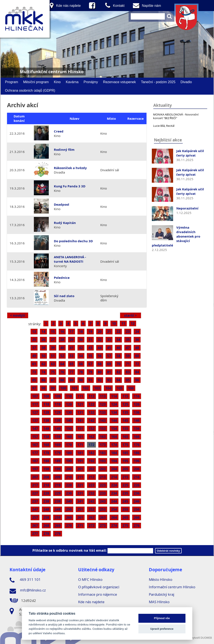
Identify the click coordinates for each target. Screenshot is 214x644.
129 (58, 412)
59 (128, 356)
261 (80, 517)
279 (58, 534)
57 (109, 356)
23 (128, 332)
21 (109, 332)
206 (137, 469)
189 (58, 461)
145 (125, 420)
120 (69, 404)
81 (109, 372)
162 (91, 437)
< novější (18, 315)
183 (103, 453)
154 (114, 429)
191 (80, 461)
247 (35, 509)
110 (69, 396)
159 (58, 437)
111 (80, 396)
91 (90, 380)
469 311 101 (25, 580)
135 (125, 412)
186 (137, 453)
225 (125, 485)
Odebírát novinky (168, 551)
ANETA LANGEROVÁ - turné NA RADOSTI (70, 259)
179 (58, 453)
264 (114, 517)
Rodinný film (64, 150)
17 (72, 332)
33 (109, 340)
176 (137, 445)
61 (34, 364)
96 (137, 380)
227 (35, 493)
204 (114, 469)
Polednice (62, 278)
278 (46, 534)
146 (137, 420)
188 (46, 461)
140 (69, 420)
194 (114, 461)
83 (128, 372)
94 (118, 380)
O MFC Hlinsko (90, 579)
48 (137, 348)
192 (91, 461)
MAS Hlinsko (159, 602)
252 (91, 509)
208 (46, 477)
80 (100, 372)
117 (35, 404)
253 (103, 509)
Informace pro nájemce (98, 594)
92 (100, 380)
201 (80, 469)
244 (114, 501)
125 (125, 404)
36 (137, 340)
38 (43, 348)
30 (81, 340)
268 (46, 526)
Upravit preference (162, 629)
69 (109, 364)
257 (35, 517)
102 (86, 388)
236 (137, 493)
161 (80, 437)
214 (114, 477)
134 (114, 412)
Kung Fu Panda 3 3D (70, 186)
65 (72, 364)
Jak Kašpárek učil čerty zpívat (190, 153)
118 (46, 404)
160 (69, 437)
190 (69, 461)
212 (91, 477)
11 (123, 323)
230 (69, 493)
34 (118, 340)
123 (103, 404)
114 (114, 396)
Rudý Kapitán (65, 223)
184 (114, 453)
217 (35, 485)
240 (69, 501)
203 (103, 469)
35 (128, 340)
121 (80, 404)
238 (46, 501)
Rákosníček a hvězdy (70, 168)
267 (35, 526)
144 (114, 420)
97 (34, 388)
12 (133, 323)
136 (137, 412)
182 (91, 453)
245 (125, 501)
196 (137, 461)
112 (91, 396)
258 (46, 517)
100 (63, 388)
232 (91, 493)
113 (103, 396)
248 (46, 509)
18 (81, 332)
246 (137, 501)
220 (69, 485)
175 (125, 445)
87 (53, 380)
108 (46, 396)
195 (125, 461)
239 (58, 501)
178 (46, 453)
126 (137, 404)
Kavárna (72, 82)
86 (43, 380)
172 (91, 445)
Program (12, 82)
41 (72, 348)
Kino (57, 82)
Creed (59, 131)
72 (137, 364)
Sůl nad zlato (64, 296)
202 (91, 469)
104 (108, 388)
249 (58, 509)
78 (81, 372)
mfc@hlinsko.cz (28, 591)
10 (114, 323)
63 (53, 364)
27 (53, 340)
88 (62, 380)
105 (120, 388)
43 (90, 348)
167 (35, 445)
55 (90, 356)
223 (103, 485)
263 (103, 517)
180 (69, 453)
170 (69, 445)
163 (103, 437)
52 (62, 356)
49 (34, 356)
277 (35, 534)
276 (137, 526)
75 (53, 372)
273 (103, 526)
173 (103, 445)
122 (91, 404)
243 (103, 501)
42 (81, 348)
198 (46, 469)
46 (118, 348)
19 (90, 332)
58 (118, 356)
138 (46, 420)
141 (80, 420)
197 (35, 469)
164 (114, 437)
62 (43, 364)
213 (103, 477)
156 (137, 429)
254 (114, 509)
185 (125, 453)
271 (80, 526)
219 (58, 485)
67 (90, 364)
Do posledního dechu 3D (73, 241)
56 (100, 356)
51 (53, 356)
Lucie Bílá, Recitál (164, 126)
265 (125, 517)
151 (80, 429)
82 (118, 372)
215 (125, 477)
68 (100, 364)
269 (58, 526)
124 (114, 404)
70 (118, 364)
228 (46, 493)
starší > (130, 315)
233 (103, 493)
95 (128, 380)
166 (137, 437)
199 (58, 469)
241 (80, 501)
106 (131, 388)
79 (90, 372)
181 (80, 453)
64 (62, 364)
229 (58, 493)
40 (62, 348)
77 (72, 372)
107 (35, 396)
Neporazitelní (187, 208)
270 (69, 526)
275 (125, 526)
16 (62, 332)
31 (90, 340)
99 (53, 388)
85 (34, 380)
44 (100, 348)
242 (91, 501)
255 (125, 509)
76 (62, 372)
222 (91, 485)
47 (128, 348)
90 (81, 380)
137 (35, 420)
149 (58, 429)
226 (137, 485)
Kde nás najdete (91, 602)
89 (72, 380)
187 (35, 461)
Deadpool (62, 204)
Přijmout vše (162, 618)
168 (46, 445)
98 (43, 388)
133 (103, 412)
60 (137, 356)
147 (35, 429)
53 (72, 356)
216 (137, 477)
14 (43, 332)
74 (43, 372)
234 (114, 493)
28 (62, 340)
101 (74, 388)
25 (34, 340)
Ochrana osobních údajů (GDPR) (30, 90)
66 (81, 364)
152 (91, 429)
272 (91, 526)
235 (125, 493)
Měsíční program (36, 82)
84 (137, 372)
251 (80, 509)
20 (100, 332)
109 (58, 396)
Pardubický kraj (162, 594)
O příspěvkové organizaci (99, 587)
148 (46, 429)
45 (109, 348)
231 (80, 493)
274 (114, 526)
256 (137, 509)
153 (103, 429)
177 (35, 453)
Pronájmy (91, 82)
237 (35, 501)
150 (69, 429)
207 (35, 477)
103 (97, 388)
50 (43, 356)
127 (35, 412)
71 (128, 364)
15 (53, 332)
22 (118, 332)
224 (114, 485)
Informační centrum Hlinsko (172, 587)
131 (80, 412)
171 (80, 445)
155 (125, 429)
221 (80, 485)
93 (109, 380)
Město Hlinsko (161, 579)
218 (46, 485)
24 (137, 332)
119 (58, 404)
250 (69, 509)
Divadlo (186, 82)
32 (100, 340)
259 (58, 517)
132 (91, 412)
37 (34, 348)
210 (69, 477)
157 (35, 437)
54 (81, 356)
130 (69, 412)
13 (34, 332)
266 (137, 517)
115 (125, 396)
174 (114, 445)
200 (69, 469)
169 (58, 445)
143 (103, 420)
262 (91, 517)
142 (91, 420)
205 (125, 469)
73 (34, 372)
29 (72, 340)
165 (125, 437)
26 (43, 340)
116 (137, 396)
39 (53, 348)
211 (80, 477)
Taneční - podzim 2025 (158, 82)
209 (58, 477)
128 (46, 412)
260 (69, 517)
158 (46, 437)
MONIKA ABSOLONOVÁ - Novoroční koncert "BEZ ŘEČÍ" (176, 116)
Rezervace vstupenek (119, 82)
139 (58, 420)
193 (103, 461)
